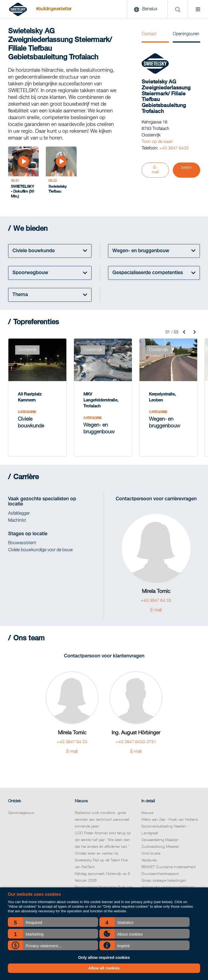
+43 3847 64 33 (156, 598)
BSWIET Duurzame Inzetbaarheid (168, 865)
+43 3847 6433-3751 (136, 739)
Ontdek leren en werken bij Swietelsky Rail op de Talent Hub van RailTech (101, 858)
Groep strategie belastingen (164, 878)
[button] (53, 922)
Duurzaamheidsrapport (160, 871)
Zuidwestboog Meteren (160, 844)
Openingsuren (186, 34)
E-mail (155, 170)
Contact (149, 34)
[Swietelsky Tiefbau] (61, 173)
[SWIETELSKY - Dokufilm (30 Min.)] (23, 173)
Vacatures (149, 858)
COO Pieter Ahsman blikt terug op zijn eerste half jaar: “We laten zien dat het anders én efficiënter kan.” (103, 838)
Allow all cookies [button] (104, 968)
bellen (186, 168)
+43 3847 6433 (174, 148)
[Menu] (198, 9)
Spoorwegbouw (21, 810)
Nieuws (147, 810)
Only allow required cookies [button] (104, 958)
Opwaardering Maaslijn (160, 838)
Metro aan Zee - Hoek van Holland (170, 817)
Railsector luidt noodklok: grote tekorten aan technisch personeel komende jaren (102, 817)
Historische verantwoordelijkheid (168, 885)
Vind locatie (151, 851)
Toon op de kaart (157, 142)
